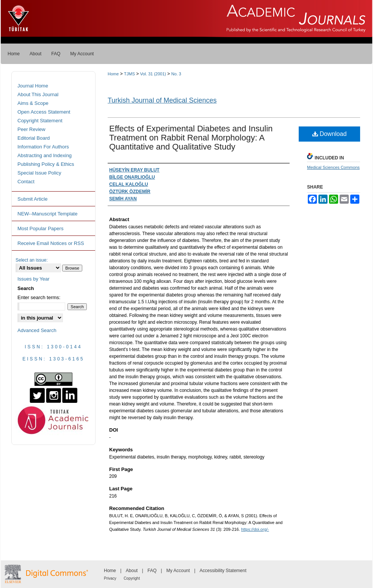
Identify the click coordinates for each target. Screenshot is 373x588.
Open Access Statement (44, 112)
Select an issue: (32, 260)
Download (330, 134)
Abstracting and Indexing (45, 155)
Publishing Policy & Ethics (46, 164)
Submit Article (32, 199)
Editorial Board (34, 138)
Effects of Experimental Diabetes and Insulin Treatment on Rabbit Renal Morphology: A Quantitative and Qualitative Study (191, 138)
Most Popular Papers (40, 228)
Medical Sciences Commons (333, 167)
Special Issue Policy (39, 173)
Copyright (132, 578)
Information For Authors (43, 147)
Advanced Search (37, 330)
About (132, 571)
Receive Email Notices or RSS (51, 243)
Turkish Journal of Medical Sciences (162, 100)
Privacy (110, 578)
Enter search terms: (39, 297)
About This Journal (38, 94)
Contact (26, 182)
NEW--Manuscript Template (47, 214)
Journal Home (33, 86)
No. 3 (176, 74)
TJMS (129, 74)
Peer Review (31, 129)
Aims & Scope (33, 103)
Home (113, 74)
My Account (178, 571)
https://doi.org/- (255, 529)
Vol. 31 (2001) (153, 74)
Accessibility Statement (223, 571)
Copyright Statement (40, 121)
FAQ (152, 571)
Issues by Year (34, 279)
